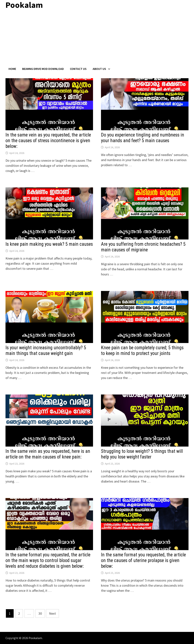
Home (12, 69)
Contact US (78, 69)
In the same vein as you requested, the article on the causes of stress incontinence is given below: (48, 141)
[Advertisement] (97, 38)
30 (40, 613)
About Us (99, 69)
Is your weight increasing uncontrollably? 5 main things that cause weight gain (46, 350)
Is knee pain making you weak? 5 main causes (49, 244)
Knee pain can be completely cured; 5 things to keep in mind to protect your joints (142, 350)
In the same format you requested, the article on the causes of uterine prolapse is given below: (143, 560)
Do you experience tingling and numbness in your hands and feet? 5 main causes (143, 138)
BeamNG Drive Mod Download (43, 69)
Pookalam (35, 638)
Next (52, 613)
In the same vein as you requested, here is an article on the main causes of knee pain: (48, 454)
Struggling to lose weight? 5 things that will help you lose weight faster (142, 454)
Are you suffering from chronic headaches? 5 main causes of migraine (143, 247)
